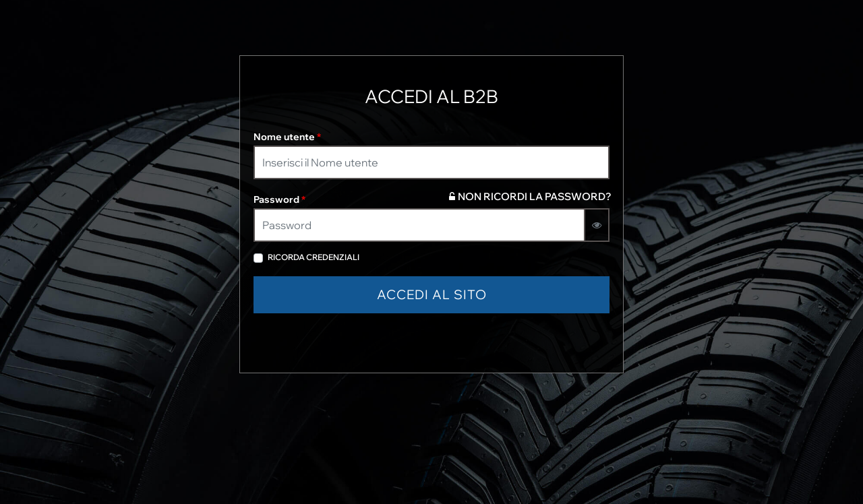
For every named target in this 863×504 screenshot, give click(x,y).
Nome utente (287, 137)
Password (279, 199)
